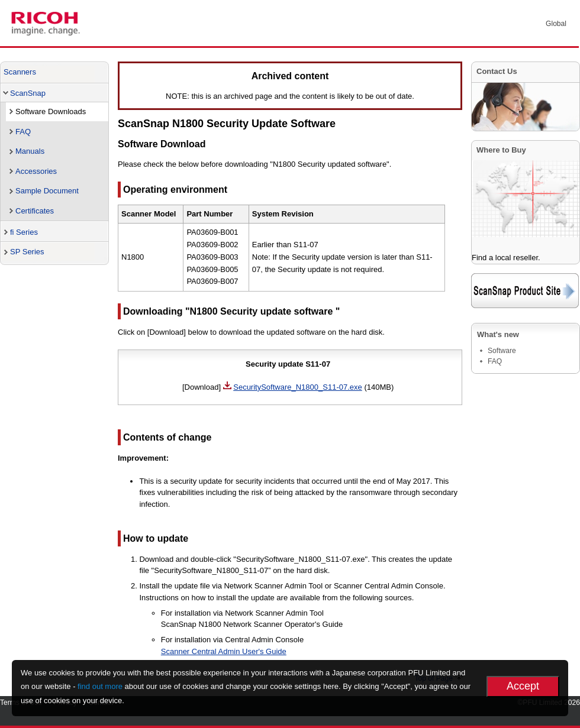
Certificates (35, 211)
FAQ (23, 132)
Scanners (20, 72)
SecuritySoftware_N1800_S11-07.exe (298, 387)
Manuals (30, 151)
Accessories (36, 171)
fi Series (24, 232)
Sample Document (47, 191)
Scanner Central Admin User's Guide (224, 651)
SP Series (27, 252)
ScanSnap (28, 93)
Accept (523, 686)
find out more (100, 686)
